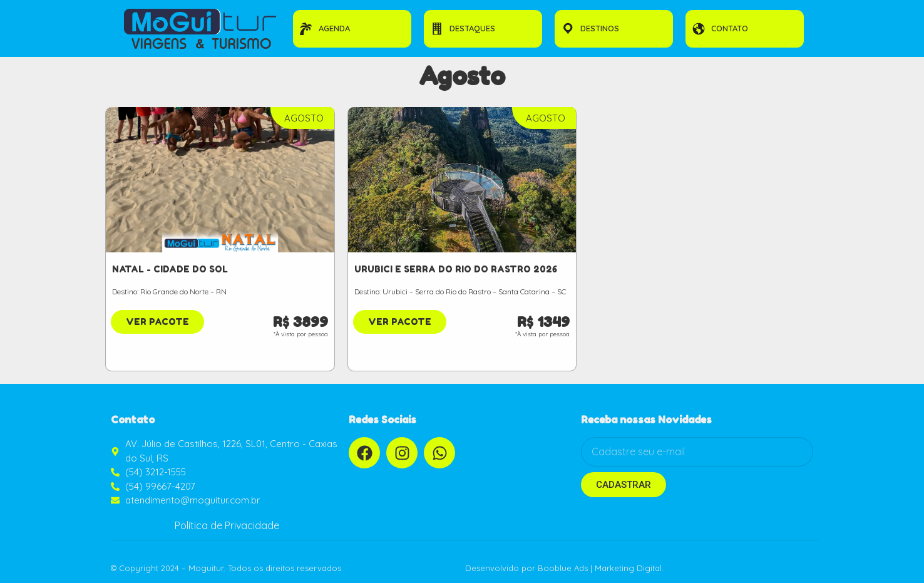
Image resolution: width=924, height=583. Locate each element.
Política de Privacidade (227, 525)
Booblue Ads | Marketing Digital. (601, 568)
